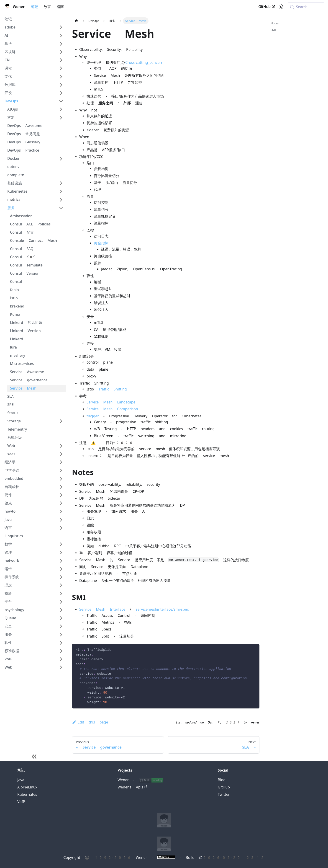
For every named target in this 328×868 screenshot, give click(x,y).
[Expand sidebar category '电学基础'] (61, 470)
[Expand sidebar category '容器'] (61, 118)
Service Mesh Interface (102, 609)
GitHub (266, 7)
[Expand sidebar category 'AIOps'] (61, 109)
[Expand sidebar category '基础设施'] (61, 183)
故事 (47, 7)
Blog (222, 780)
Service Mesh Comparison (112, 409)
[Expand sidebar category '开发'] (61, 93)
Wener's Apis (132, 787)
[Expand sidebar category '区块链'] (61, 52)
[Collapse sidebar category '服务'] (61, 208)
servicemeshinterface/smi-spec (162, 609)
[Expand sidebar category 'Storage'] (61, 421)
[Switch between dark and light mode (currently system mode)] (281, 7)
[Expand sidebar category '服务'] (61, 635)
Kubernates (27, 794)
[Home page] (76, 21)
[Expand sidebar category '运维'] (61, 569)
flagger (93, 416)
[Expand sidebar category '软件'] (61, 643)
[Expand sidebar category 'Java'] (61, 520)
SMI (273, 30)
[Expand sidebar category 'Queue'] (61, 618)
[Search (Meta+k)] (306, 7)
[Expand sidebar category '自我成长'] (61, 487)
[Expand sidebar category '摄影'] (61, 594)
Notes (275, 23)
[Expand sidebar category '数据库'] (61, 85)
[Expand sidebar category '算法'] (61, 44)
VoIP (21, 802)
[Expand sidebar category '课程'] (61, 68)
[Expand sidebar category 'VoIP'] (61, 659)
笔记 (35, 7)
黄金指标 (101, 243)
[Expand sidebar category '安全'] (61, 626)
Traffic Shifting (113, 389)
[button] (34, 27)
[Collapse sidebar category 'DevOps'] (61, 101)
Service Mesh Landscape (111, 402)
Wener (123, 780)
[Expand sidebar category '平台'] (61, 602)
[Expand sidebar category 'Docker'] (61, 159)
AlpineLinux (27, 787)
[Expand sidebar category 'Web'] (61, 446)
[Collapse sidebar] (34, 756)
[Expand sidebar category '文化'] (61, 77)
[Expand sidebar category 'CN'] (61, 60)
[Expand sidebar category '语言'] (61, 528)
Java (21, 780)
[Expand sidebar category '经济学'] (61, 462)
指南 (60, 7)
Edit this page (90, 722)
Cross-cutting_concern (144, 63)
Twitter (224, 794)
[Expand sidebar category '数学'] (61, 544)
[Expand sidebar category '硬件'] (61, 495)
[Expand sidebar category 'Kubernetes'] (61, 191)
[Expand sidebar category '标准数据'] (61, 651)
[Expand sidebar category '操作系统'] (61, 577)
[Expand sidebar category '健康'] (61, 503)
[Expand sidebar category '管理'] (61, 553)
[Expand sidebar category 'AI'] (61, 36)
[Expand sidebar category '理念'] (61, 585)
